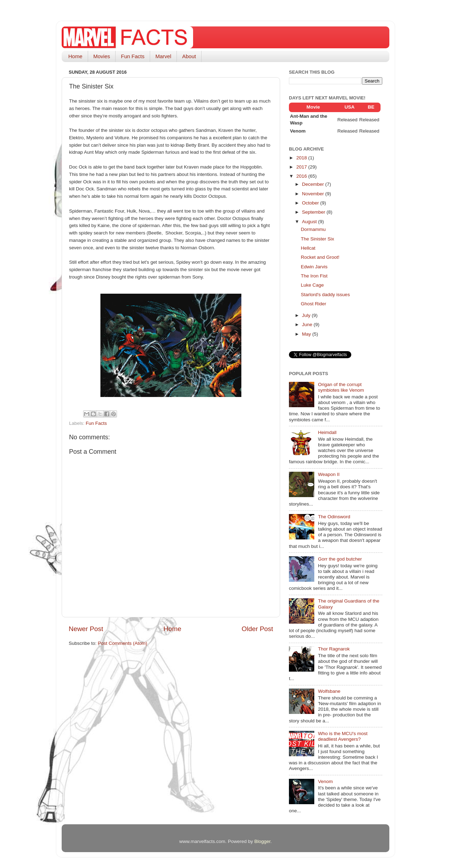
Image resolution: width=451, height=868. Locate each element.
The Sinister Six (318, 239)
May (307, 334)
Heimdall (327, 432)
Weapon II (329, 474)
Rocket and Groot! (320, 257)
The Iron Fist (314, 276)
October (311, 203)
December (314, 184)
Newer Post (86, 629)
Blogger (262, 841)
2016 (302, 176)
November (314, 194)
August (310, 222)
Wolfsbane (329, 691)
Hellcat (308, 248)
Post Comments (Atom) (123, 643)
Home (75, 56)
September (314, 212)
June (308, 325)
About (189, 56)
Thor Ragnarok (334, 649)
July (307, 315)
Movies (102, 56)
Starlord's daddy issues (325, 295)
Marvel (163, 56)
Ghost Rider (314, 304)
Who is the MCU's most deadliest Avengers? (343, 736)
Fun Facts (133, 56)
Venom (325, 781)
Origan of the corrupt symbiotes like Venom (341, 387)
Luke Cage (312, 285)
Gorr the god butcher (340, 559)
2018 (302, 158)
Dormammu (313, 229)
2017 (302, 167)
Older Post (257, 629)
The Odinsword (334, 517)
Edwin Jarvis (314, 267)
